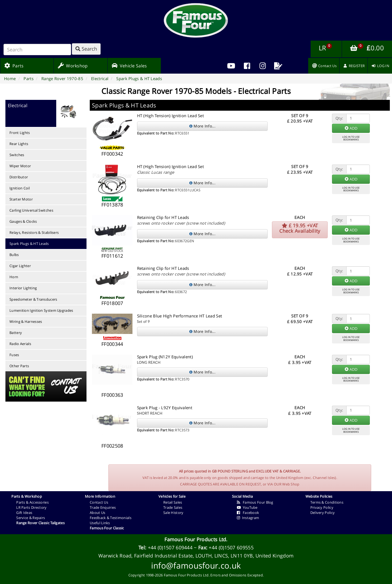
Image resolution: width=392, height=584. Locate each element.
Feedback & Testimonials (111, 518)
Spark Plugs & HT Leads (29, 244)
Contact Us (99, 502)
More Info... (202, 126)
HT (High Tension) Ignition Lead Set (171, 116)
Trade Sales (173, 507)
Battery (16, 333)
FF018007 (112, 303)
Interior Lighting (23, 288)
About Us (97, 513)
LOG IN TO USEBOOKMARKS (351, 138)
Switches (17, 155)
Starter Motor (21, 199)
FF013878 (112, 205)
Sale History (173, 513)
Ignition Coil (20, 188)
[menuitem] (247, 66)
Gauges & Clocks (23, 221)
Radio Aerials (20, 344)
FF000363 (112, 395)
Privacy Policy (322, 507)
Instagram (248, 518)
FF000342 (112, 154)
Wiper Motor (20, 166)
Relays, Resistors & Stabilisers (34, 232)
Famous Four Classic (107, 528)
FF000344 (112, 344)
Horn (14, 277)
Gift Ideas (24, 513)
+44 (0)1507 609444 (170, 547)
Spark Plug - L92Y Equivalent (165, 408)
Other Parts (19, 366)
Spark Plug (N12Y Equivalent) (165, 357)
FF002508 (112, 446)
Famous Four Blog (255, 502)
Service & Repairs (31, 518)
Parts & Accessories (32, 502)
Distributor (19, 177)
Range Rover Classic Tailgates (40, 523)
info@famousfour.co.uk (196, 565)
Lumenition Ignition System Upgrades (41, 310)
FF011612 (112, 256)
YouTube (247, 507)
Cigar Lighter (20, 266)
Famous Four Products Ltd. (196, 539)
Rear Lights (19, 144)
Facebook (248, 513)
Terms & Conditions (327, 502)
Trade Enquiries (103, 507)
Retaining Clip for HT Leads (163, 217)
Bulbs (14, 255)
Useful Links (100, 523)
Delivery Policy (323, 513)
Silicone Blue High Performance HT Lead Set (180, 316)
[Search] (37, 50)
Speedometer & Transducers (33, 299)
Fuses (14, 355)
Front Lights (20, 133)
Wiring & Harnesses (26, 321)
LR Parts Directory (31, 507)
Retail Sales (173, 502)
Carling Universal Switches (31, 210)
